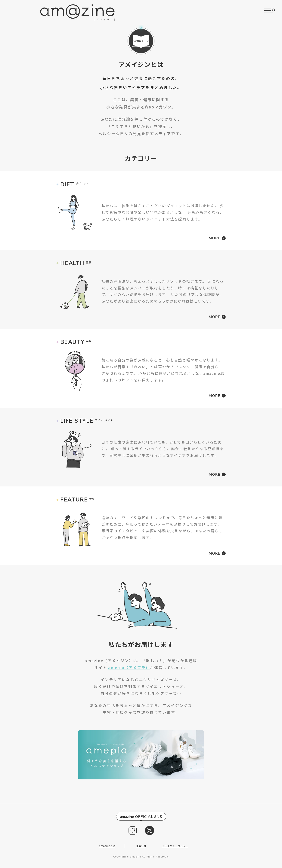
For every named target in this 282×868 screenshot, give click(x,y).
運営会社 (141, 846)
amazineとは (107, 846)
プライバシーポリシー (175, 846)
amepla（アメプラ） (129, 667)
